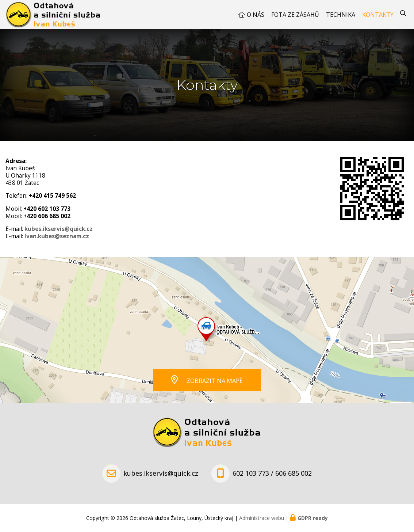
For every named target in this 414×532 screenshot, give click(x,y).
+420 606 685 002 (47, 216)
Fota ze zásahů (295, 15)
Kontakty (378, 15)
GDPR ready (313, 518)
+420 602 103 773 (47, 209)
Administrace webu (262, 518)
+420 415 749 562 (52, 196)
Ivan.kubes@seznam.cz (57, 236)
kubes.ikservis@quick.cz (59, 229)
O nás (256, 15)
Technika (341, 15)
